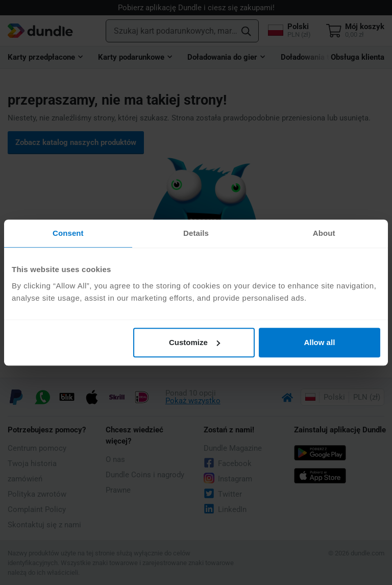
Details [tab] (196, 233)
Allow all (319, 342)
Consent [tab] (68, 233)
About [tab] (324, 233)
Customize (194, 342)
